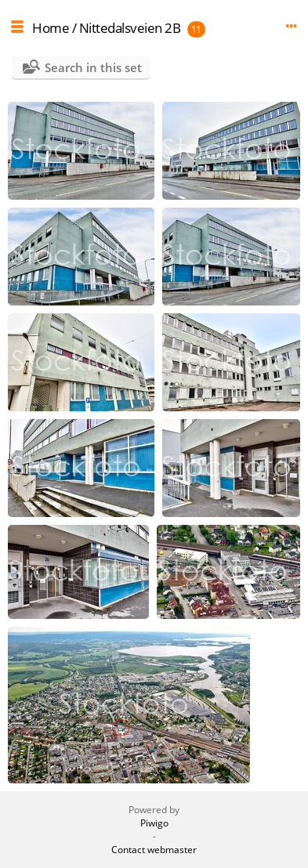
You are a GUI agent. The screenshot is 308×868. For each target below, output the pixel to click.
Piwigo (154, 823)
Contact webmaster (154, 850)
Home (51, 28)
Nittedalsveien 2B (130, 28)
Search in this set (93, 67)
